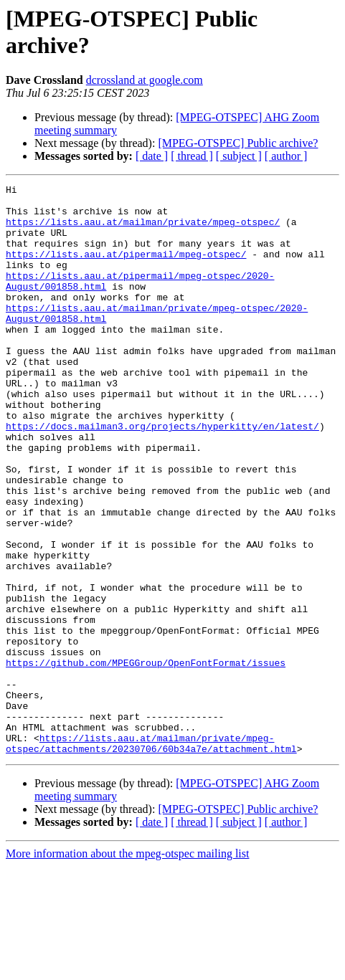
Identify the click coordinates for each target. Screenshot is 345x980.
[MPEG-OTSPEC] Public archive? (238, 143)
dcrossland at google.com (145, 80)
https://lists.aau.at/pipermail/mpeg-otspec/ (126, 269)
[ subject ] (239, 156)
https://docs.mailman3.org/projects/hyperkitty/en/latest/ (162, 475)
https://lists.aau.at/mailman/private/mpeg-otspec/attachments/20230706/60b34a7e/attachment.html (151, 856)
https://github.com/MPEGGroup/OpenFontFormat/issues (146, 759)
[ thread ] (192, 156)
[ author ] (286, 156)
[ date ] (152, 156)
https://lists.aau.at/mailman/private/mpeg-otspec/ (143, 230)
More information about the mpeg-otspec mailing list (127, 967)
